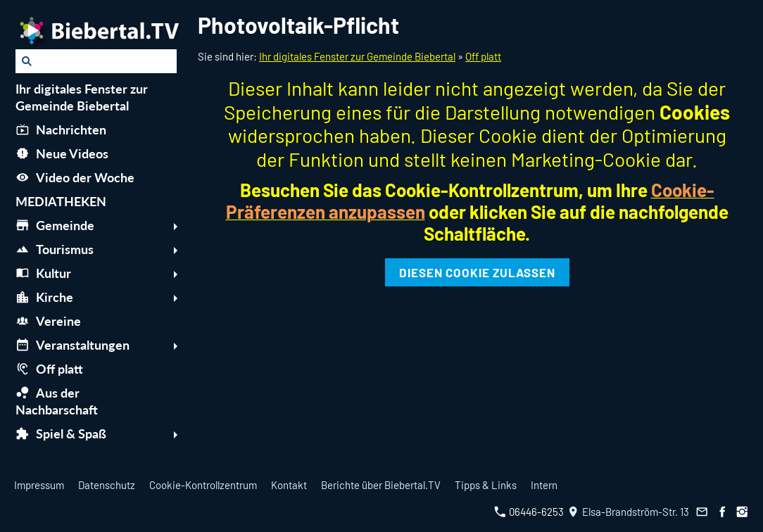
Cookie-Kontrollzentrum (203, 485)
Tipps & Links (486, 485)
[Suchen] (96, 61)
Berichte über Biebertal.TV (381, 485)
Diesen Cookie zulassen (477, 272)
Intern (544, 485)
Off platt (483, 56)
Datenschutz (107, 485)
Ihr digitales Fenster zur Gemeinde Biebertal (357, 56)
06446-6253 (529, 512)
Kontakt (289, 485)
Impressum (39, 485)
